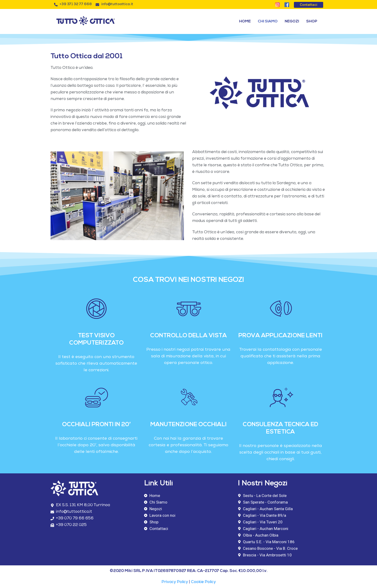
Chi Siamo (268, 21)
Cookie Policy (203, 582)
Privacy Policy (175, 582)
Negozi (292, 21)
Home (245, 21)
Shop (312, 21)
